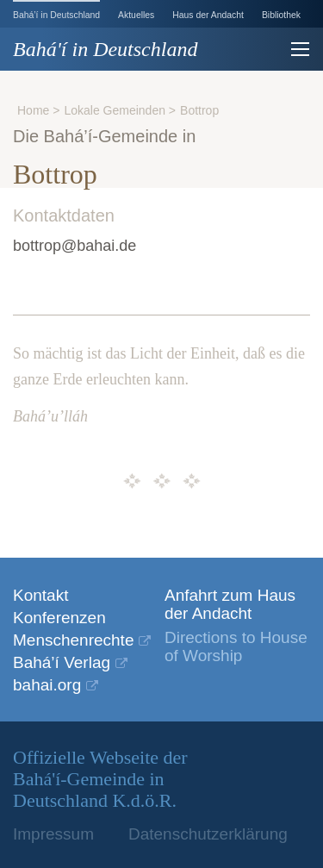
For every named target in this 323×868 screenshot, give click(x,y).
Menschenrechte (73, 640)
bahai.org (47, 685)
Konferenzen (59, 618)
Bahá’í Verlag (62, 662)
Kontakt (40, 595)
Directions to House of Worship (236, 646)
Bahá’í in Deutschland (56, 15)
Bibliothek (281, 15)
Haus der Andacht (208, 15)
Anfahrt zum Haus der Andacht (230, 604)
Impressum (53, 834)
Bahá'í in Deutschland (105, 49)
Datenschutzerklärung (208, 834)
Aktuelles (136, 15)
